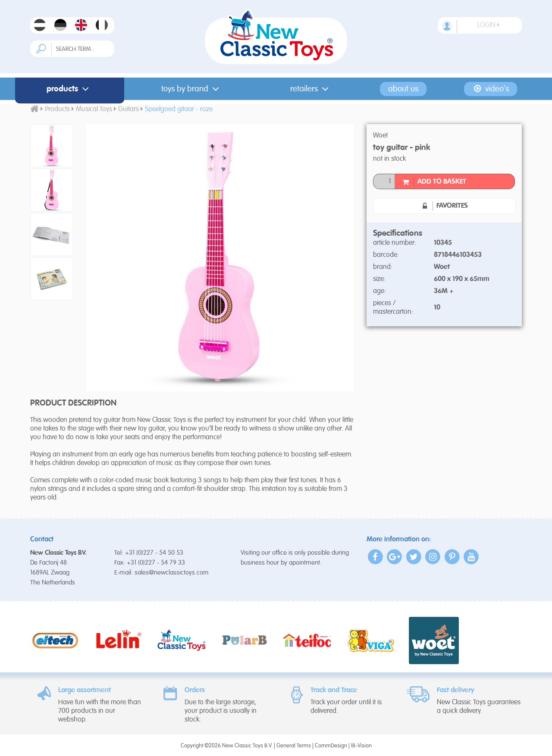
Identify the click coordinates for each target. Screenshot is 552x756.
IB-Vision (361, 746)
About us (403, 89)
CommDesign (331, 746)
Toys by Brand (192, 89)
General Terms (294, 746)
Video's (491, 89)
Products (69, 89)
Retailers (311, 89)
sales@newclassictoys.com (172, 573)
